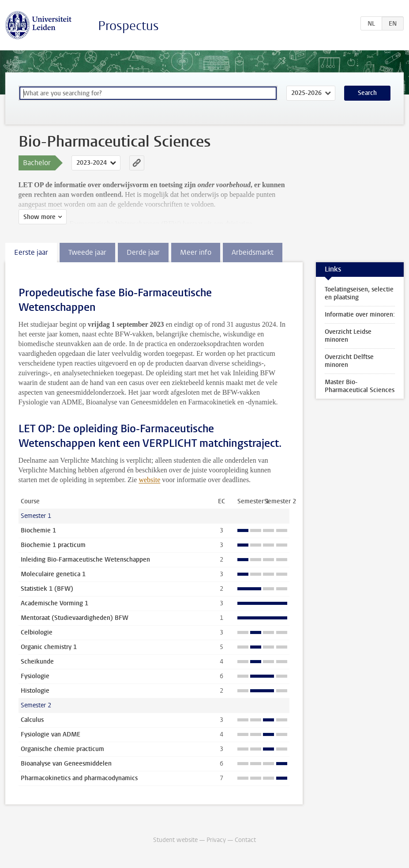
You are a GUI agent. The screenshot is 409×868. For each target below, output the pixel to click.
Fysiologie (35, 676)
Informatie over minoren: (360, 315)
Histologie (35, 691)
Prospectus (128, 26)
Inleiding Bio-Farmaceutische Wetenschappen (85, 560)
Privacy (216, 840)
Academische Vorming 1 (54, 603)
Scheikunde (37, 662)
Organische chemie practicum (62, 749)
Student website (175, 840)
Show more (39, 217)
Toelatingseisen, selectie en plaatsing (359, 293)
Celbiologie (37, 632)
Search (367, 93)
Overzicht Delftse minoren (349, 361)
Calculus (32, 720)
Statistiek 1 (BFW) (47, 589)
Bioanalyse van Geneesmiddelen (66, 764)
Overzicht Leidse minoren (348, 336)
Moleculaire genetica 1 (53, 574)
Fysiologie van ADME (51, 734)
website (149, 480)
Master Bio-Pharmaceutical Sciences (360, 386)
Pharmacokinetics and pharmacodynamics (79, 778)
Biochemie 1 (38, 530)
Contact (245, 840)
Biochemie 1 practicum (53, 545)
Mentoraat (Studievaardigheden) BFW (75, 618)
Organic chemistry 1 (49, 647)
